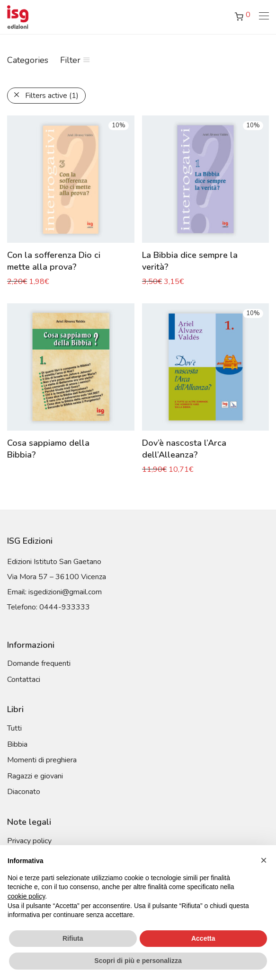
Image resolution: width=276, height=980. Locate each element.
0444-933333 (65, 607)
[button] (264, 860)
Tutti (14, 728)
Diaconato (24, 792)
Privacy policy (29, 841)
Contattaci (24, 680)
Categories (28, 60)
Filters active (52, 96)
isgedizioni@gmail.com (65, 592)
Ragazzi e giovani (35, 776)
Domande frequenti (39, 663)
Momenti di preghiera (42, 760)
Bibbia (17, 744)
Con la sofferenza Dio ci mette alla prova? (54, 261)
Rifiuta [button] (73, 938)
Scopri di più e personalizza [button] (138, 961)
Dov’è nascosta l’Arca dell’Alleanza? (184, 449)
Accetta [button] (203, 938)
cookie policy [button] (26, 896)
